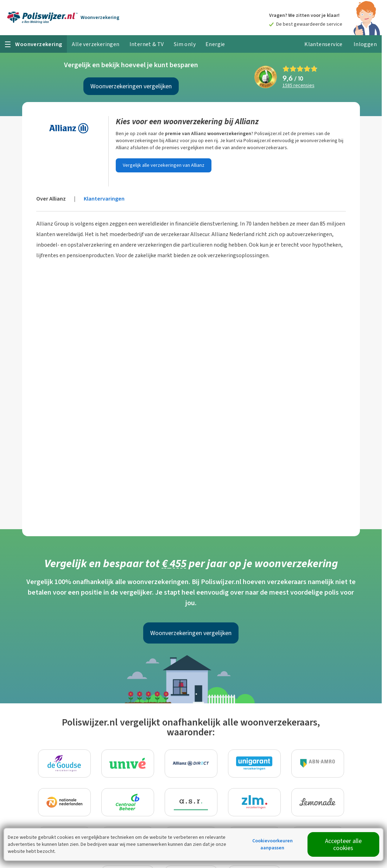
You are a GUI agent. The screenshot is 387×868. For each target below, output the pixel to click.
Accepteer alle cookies (343, 844)
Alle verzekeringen (96, 44)
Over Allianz (51, 199)
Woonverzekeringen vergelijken (131, 86)
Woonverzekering (100, 17)
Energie (215, 44)
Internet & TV (147, 44)
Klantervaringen (104, 199)
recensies (299, 86)
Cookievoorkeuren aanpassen (272, 844)
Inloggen (365, 44)
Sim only (185, 44)
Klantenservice (323, 44)
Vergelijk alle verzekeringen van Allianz (164, 165)
